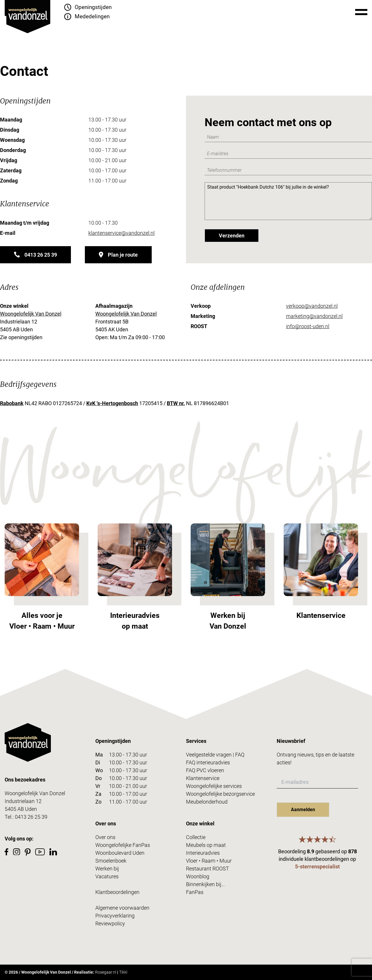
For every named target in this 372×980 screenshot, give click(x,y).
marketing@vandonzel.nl (314, 316)
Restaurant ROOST (208, 869)
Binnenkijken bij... (205, 884)
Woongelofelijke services (214, 786)
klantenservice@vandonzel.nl (121, 233)
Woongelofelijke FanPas (123, 845)
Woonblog (198, 876)
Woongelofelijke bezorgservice (220, 794)
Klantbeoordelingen (117, 892)
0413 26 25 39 (35, 255)
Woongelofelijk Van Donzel (31, 314)
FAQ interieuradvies (208, 762)
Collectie (196, 837)
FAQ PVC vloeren (205, 770)
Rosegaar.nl (106, 972)
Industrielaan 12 (23, 801)
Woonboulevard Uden (120, 853)
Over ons (105, 837)
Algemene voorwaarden (122, 908)
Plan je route (118, 255)
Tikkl (123, 972)
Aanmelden (303, 810)
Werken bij (107, 869)
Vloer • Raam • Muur (209, 861)
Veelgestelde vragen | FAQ (215, 755)
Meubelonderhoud (207, 802)
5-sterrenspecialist (317, 867)
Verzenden (232, 236)
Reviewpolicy (110, 923)
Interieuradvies (203, 853)
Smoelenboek (111, 861)
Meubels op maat (206, 845)
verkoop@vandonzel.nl (312, 306)
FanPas (195, 892)
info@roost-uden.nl (308, 326)
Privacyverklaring (115, 916)
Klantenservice (203, 778)
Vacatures (107, 876)
